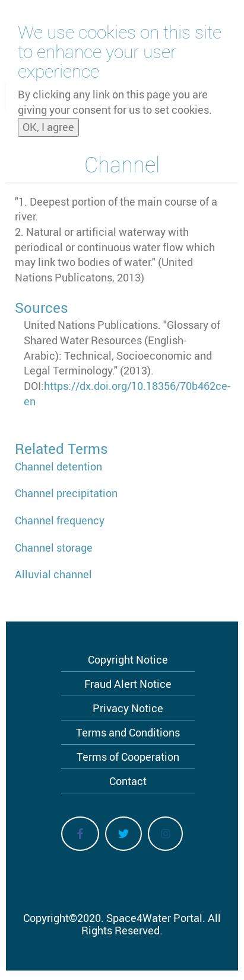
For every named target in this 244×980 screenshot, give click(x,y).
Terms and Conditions (128, 732)
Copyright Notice (128, 659)
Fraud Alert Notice (128, 684)
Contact (128, 781)
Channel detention (58, 466)
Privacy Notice (128, 708)
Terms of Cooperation (128, 757)
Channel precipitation (66, 493)
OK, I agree (48, 123)
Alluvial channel (53, 574)
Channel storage (54, 547)
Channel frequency (60, 520)
